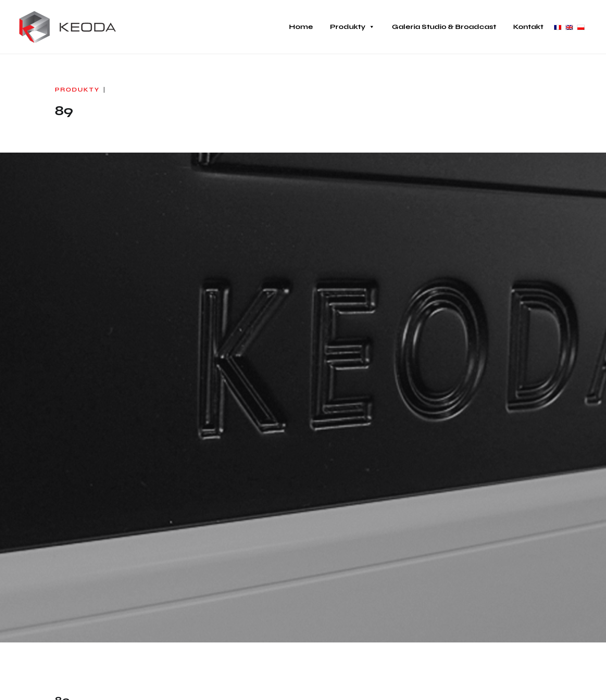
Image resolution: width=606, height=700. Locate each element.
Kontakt (528, 27)
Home (301, 27)
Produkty (352, 27)
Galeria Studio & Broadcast (444, 27)
